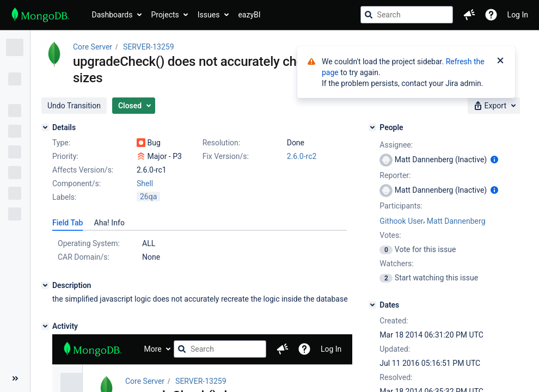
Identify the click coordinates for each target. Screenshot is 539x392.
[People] (372, 127)
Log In (518, 15)
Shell (145, 183)
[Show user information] (494, 160)
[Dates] (372, 305)
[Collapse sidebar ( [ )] (15, 378)
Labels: (64, 197)
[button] (469, 15)
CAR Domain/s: (84, 257)
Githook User (401, 221)
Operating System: (89, 243)
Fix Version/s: (226, 156)
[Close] (500, 62)
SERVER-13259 (148, 47)
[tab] (68, 223)
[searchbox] (407, 15)
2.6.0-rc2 (302, 156)
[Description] (45, 285)
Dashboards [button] (112, 15)
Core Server (93, 47)
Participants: (401, 206)
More (153, 349)
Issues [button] (209, 15)
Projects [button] (165, 15)
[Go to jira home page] (41, 15)
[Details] (45, 127)
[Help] (491, 15)
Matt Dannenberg (456, 221)
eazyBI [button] (249, 15)
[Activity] (45, 326)
